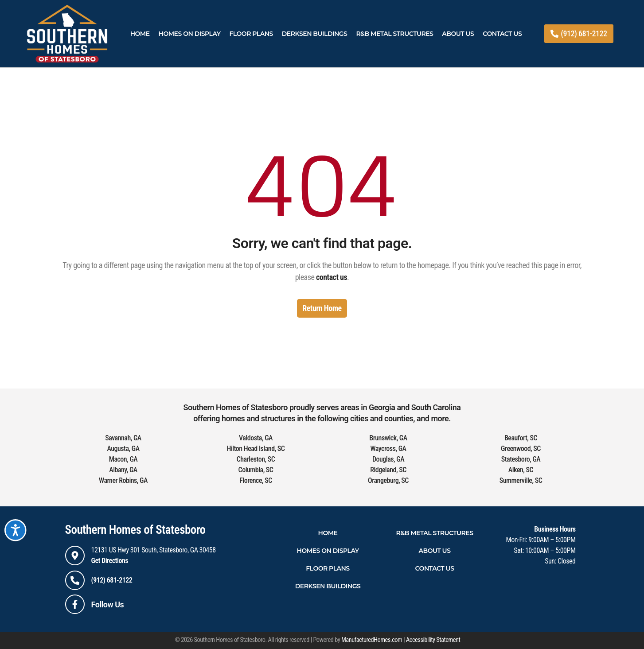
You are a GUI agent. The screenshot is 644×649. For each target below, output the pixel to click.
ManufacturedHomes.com (372, 640)
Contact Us (502, 34)
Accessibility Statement (433, 640)
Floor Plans (251, 34)
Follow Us (108, 604)
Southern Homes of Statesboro (135, 530)
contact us (332, 277)
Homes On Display (190, 34)
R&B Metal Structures (394, 34)
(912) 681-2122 (112, 580)
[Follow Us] (75, 604)
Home (140, 34)
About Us (458, 34)
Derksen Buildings (315, 34)
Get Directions (110, 561)
